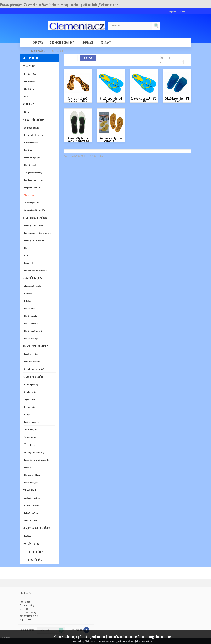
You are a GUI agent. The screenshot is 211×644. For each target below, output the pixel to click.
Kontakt (106, 42)
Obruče (27, 414)
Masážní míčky (30, 308)
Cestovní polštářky (31, 505)
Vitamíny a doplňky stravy (34, 452)
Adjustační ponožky (32, 128)
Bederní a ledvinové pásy (34, 135)
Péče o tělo (29, 445)
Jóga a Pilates (30, 399)
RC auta (27, 112)
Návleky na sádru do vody (34, 180)
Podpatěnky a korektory (33, 187)
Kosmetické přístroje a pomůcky (37, 460)
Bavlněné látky (31, 544)
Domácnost (29, 66)
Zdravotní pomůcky (37, 51)
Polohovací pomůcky (32, 361)
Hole (26, 255)
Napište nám (25, 602)
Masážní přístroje (31, 338)
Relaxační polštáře (31, 513)
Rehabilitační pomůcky (35, 346)
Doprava (38, 42)
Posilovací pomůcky (32, 422)
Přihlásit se (185, 11)
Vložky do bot (29, 195)
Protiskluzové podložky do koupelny (38, 233)
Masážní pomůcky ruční (33, 331)
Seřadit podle (165, 58)
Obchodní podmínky (62, 42)
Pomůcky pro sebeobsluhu (34, 240)
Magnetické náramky (34, 172)
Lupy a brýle (29, 263)
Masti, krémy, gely (31, 482)
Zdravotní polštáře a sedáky (35, 210)
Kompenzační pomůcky (35, 218)
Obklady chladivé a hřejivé (34, 369)
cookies (93, 641)
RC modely (28, 104)
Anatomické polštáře (32, 498)
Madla (27, 248)
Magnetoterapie (30, 165)
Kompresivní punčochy (33, 157)
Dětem (27, 96)
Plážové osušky (30, 81)
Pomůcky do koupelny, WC (34, 225)
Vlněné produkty (30, 520)
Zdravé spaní (30, 490)
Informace (87, 42)
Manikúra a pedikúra (32, 475)
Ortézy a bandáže (31, 142)
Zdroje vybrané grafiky (29, 616)
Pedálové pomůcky (31, 354)
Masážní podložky (31, 323)
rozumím (6, 637)
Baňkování (28, 293)
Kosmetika (28, 467)
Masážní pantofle (31, 316)
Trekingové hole (30, 437)
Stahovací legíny (30, 429)
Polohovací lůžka (33, 560)
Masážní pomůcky (32, 278)
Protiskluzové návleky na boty (35, 270)
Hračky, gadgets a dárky (36, 528)
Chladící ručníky (30, 392)
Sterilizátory (29, 89)
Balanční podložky (31, 384)
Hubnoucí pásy (30, 407)
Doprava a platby (27, 605)
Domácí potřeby (30, 74)
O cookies (24, 609)
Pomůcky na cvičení (33, 377)
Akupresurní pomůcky (33, 286)
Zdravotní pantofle (31, 202)
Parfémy (28, 536)
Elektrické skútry (33, 552)
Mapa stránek (26, 619)
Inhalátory (28, 150)
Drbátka (27, 301)
